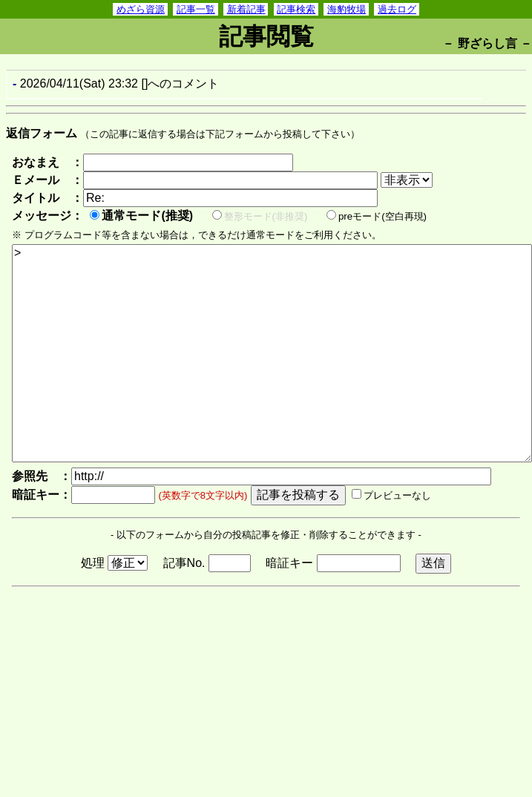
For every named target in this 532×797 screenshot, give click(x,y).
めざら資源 (141, 9)
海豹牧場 (347, 9)
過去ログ (397, 9)
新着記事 (246, 9)
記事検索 (296, 9)
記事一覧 (196, 9)
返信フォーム (42, 133)
